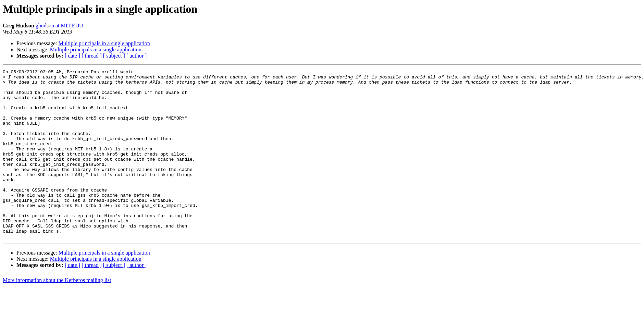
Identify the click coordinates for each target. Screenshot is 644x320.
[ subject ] (114, 56)
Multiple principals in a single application (104, 43)
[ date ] (72, 56)
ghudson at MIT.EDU (59, 26)
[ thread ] (92, 56)
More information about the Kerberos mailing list (57, 314)
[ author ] (137, 56)
